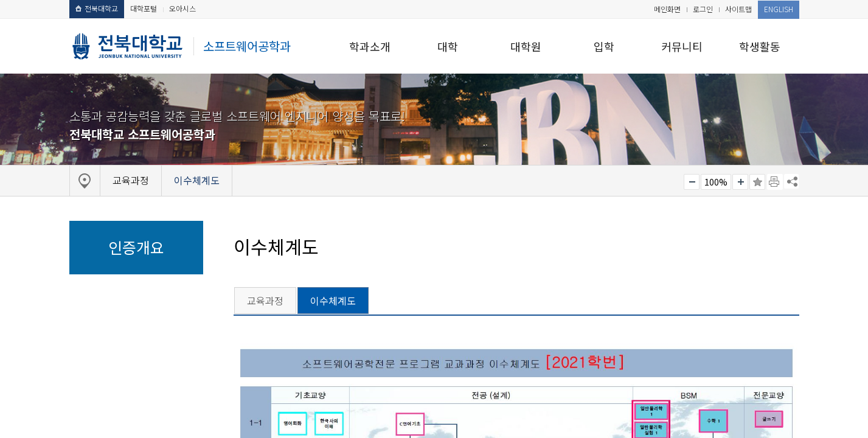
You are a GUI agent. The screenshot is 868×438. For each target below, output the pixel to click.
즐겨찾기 (757, 182)
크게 (740, 182)
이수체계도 (333, 301)
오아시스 (182, 8)
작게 (692, 182)
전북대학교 (97, 8)
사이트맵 (738, 9)
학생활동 (760, 46)
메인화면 (667, 9)
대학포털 (144, 8)
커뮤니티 (682, 46)
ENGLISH (779, 9)
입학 (604, 46)
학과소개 (370, 46)
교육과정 (265, 301)
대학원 (526, 46)
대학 (448, 46)
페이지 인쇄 (775, 182)
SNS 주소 (791, 181)
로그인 (703, 9)
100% (716, 182)
